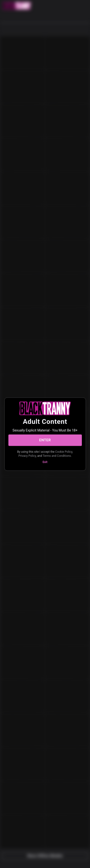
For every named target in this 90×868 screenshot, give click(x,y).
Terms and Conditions (57, 456)
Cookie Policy (64, 452)
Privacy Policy (27, 456)
